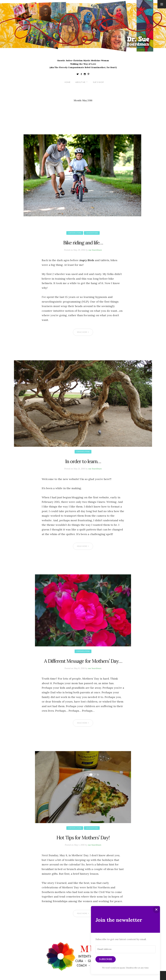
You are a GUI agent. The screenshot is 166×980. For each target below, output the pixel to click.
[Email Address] (125, 949)
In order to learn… (83, 462)
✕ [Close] (156, 910)
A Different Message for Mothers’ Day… (83, 665)
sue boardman (96, 250)
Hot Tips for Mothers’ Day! (83, 846)
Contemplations (74, 233)
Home (67, 82)
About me (80, 82)
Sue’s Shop (98, 82)
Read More (83, 332)
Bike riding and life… (83, 243)
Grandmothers (92, 233)
